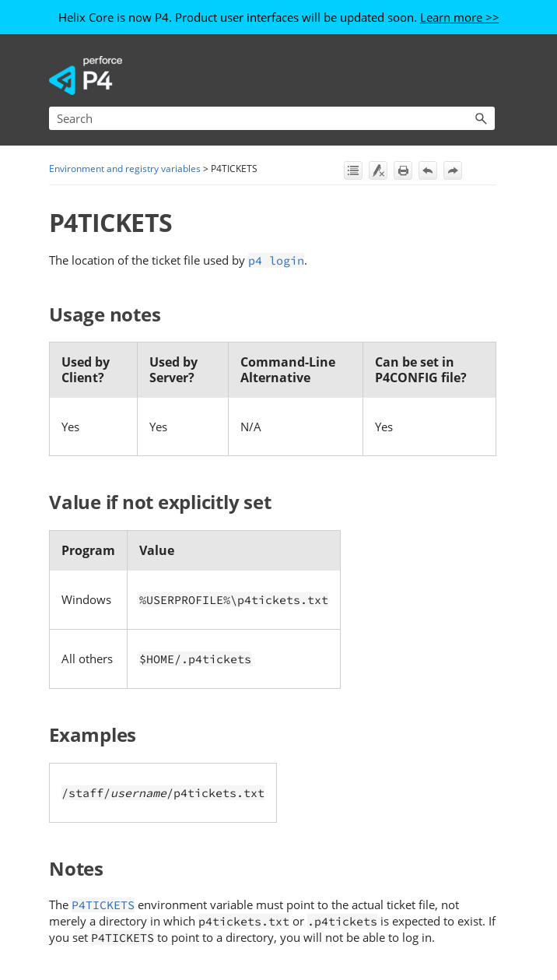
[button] (481, 118)
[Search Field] (272, 118)
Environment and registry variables (125, 169)
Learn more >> (460, 17)
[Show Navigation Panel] (486, 76)
